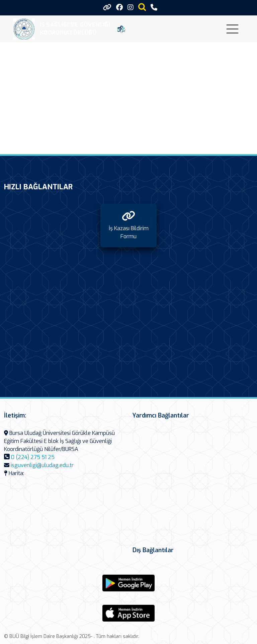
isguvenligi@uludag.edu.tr (42, 465)
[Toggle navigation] (232, 29)
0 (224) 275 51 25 (33, 457)
